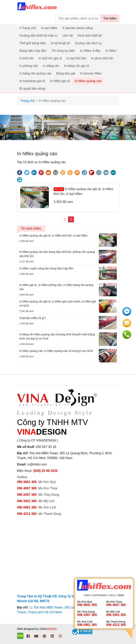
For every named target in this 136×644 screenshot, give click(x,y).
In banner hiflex (91, 73)
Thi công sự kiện (63, 51)
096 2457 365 (27, 495)
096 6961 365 (27, 507)
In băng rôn (51, 66)
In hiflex (111, 51)
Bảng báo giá (66, 73)
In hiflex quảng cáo (88, 81)
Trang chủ (28, 28)
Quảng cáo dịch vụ (88, 43)
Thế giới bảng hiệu (33, 43)
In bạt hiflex (49, 28)
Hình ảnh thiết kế (90, 36)
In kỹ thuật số (60, 43)
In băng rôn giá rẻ (76, 66)
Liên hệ (67, 36)
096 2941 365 (27, 501)
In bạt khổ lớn (76, 58)
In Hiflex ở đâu (90, 51)
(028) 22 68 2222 (45, 471)
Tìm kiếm (110, 18)
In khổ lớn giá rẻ (50, 58)
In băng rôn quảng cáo (35, 73)
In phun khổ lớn (102, 58)
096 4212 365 (27, 514)
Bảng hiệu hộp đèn (33, 51)
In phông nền (29, 66)
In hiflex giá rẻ (60, 81)
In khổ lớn (27, 58)
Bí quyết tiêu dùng (32, 89)
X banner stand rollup (78, 28)
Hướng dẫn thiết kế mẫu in (38, 36)
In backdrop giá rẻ (32, 81)
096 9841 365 (27, 482)
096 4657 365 (27, 488)
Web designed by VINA (37, 629)
